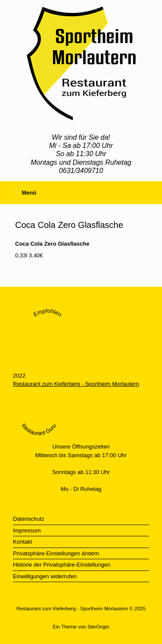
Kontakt (22, 542)
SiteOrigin (98, 627)
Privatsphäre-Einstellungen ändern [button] (56, 553)
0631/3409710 (81, 171)
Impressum (27, 530)
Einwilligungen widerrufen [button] (45, 576)
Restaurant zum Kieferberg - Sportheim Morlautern (76, 384)
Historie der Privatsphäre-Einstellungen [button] (62, 565)
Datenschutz (29, 519)
